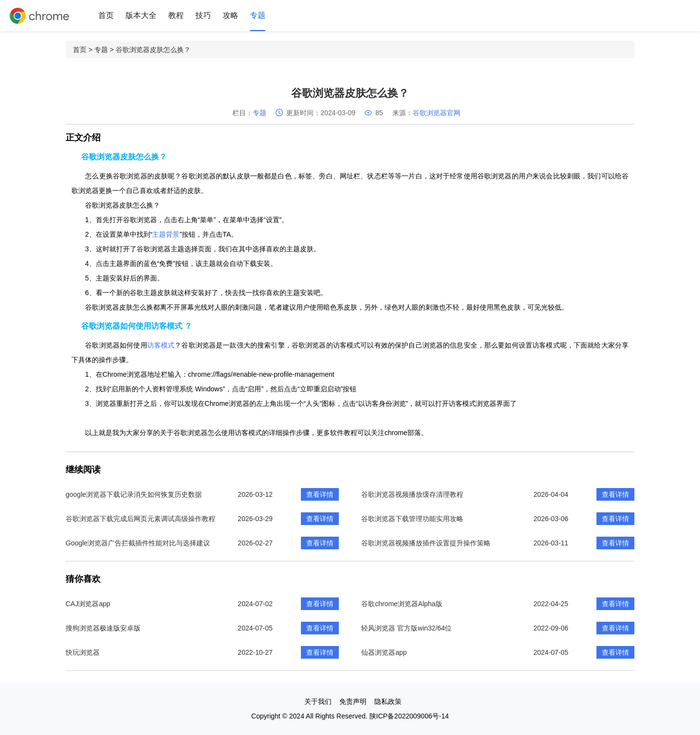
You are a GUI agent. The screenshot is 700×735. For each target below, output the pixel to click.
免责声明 (353, 701)
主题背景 (166, 234)
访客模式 (161, 345)
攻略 (230, 15)
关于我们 (318, 701)
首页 (106, 15)
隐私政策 (388, 701)
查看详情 (320, 494)
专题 (258, 15)
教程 (176, 15)
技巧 (203, 15)
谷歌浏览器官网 (437, 113)
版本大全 (141, 15)
